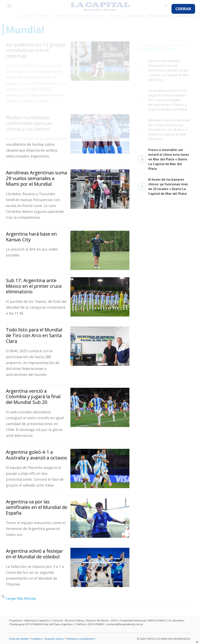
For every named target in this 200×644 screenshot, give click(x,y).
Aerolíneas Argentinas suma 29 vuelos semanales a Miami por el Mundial (36, 178)
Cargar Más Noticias (21, 598)
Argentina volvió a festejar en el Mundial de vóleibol (35, 554)
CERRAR (183, 9)
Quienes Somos (54, 639)
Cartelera (36, 639)
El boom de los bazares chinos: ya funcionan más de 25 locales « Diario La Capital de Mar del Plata (163, 187)
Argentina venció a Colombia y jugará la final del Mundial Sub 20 (33, 397)
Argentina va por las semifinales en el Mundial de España (37, 507)
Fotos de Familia (19, 639)
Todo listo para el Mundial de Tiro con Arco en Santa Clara (34, 335)
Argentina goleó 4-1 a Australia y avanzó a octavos (36, 455)
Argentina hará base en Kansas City (31, 237)
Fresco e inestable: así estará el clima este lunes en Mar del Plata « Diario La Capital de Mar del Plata (164, 159)
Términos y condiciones (80, 639)
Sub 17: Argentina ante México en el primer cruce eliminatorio (34, 286)
